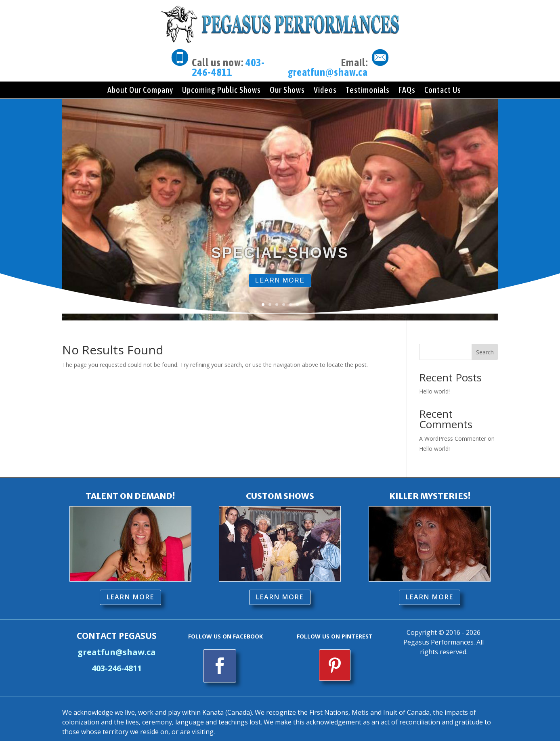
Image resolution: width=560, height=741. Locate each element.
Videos (325, 90)
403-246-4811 (228, 67)
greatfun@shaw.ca (328, 72)
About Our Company (140, 90)
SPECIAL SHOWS (280, 263)
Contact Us (443, 90)
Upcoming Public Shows (221, 90)
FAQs (407, 90)
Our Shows (287, 90)
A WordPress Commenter (453, 432)
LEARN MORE (280, 292)
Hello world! (434, 385)
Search (485, 345)
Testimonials (368, 90)
